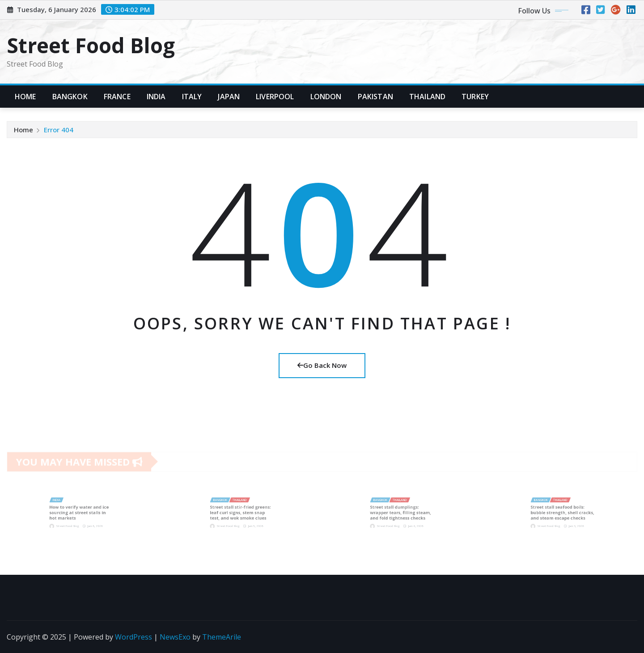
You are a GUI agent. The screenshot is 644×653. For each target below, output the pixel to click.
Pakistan (375, 97)
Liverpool (275, 97)
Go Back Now (322, 365)
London (326, 97)
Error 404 (59, 130)
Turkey (475, 97)
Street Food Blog (91, 45)
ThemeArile (222, 637)
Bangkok (70, 97)
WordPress (133, 637)
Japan (229, 97)
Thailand (427, 97)
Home (25, 97)
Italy (192, 97)
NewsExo (175, 637)
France (117, 97)
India (156, 97)
